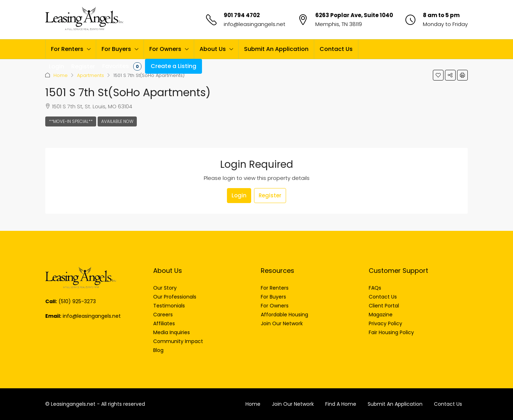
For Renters (67, 49)
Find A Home (341, 404)
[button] (438, 75)
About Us (213, 49)
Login (239, 195)
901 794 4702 (242, 15)
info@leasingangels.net (255, 24)
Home (61, 75)
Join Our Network (293, 404)
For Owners (165, 49)
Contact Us (336, 49)
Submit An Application (276, 49)
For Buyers (116, 49)
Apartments (90, 75)
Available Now (117, 121)
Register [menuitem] (83, 66)
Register (270, 195)
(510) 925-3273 (77, 301)
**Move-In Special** (71, 121)
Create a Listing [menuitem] (173, 66)
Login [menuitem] (56, 66)
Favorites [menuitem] (122, 66)
